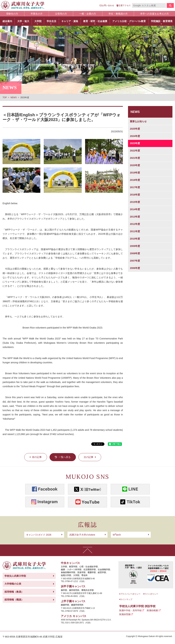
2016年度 (135, 195)
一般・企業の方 (88, 14)
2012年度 (135, 224)
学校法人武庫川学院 (15, 576)
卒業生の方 (37, 14)
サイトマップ (126, 599)
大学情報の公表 (13, 584)
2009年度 (135, 246)
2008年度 (135, 253)
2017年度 (135, 187)
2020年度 (135, 165)
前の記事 (37, 457)
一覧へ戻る (65, 457)
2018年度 (135, 180)
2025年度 (135, 129)
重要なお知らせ (138, 121)
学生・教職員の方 (118, 14)
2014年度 (135, 209)
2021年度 (135, 158)
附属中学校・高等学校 (130, 610)
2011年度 (135, 231)
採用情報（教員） (14, 592)
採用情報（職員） (14, 600)
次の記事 (89, 457)
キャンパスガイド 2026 (39, 535)
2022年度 (135, 151)
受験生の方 (12, 14)
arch (117, 535)
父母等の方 (61, 14)
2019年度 (135, 173)
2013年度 (135, 217)
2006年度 (135, 268)
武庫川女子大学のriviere (82, 535)
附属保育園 (125, 614)
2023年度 (135, 143)
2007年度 (135, 261)
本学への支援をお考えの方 (154, 14)
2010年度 (135, 239)
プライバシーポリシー (130, 594)
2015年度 (135, 202)
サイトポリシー (151, 594)
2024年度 (135, 136)
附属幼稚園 (152, 610)
